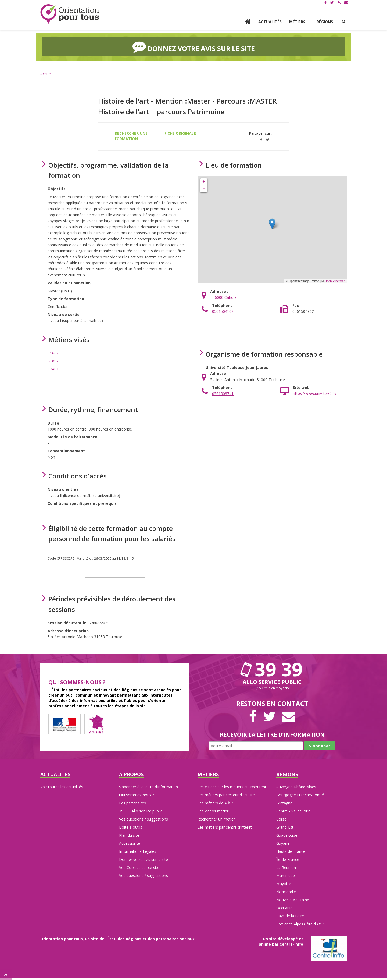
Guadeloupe (287, 835)
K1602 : (54, 352)
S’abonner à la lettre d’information (148, 786)
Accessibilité (130, 843)
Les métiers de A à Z (216, 802)
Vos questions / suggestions (144, 819)
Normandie (286, 891)
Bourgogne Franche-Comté (300, 794)
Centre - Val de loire (293, 810)
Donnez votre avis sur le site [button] (194, 46)
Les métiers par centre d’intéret (225, 827)
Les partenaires (132, 802)
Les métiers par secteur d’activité (226, 794)
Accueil (46, 73)
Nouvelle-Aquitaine (293, 899)
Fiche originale (180, 132)
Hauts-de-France (291, 851)
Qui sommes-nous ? (137, 794)
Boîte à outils (131, 827)
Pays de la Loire (290, 915)
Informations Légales (138, 851)
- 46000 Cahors (223, 297)
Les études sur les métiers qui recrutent (232, 786)
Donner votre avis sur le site (144, 859)
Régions (325, 22)
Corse (281, 819)
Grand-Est (285, 827)
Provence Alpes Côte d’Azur (300, 923)
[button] (344, 22)
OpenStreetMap (335, 280)
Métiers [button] (299, 22)
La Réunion (286, 867)
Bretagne (284, 802)
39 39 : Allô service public (141, 810)
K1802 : (54, 360)
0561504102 (223, 311)
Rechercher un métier (216, 819)
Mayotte (284, 883)
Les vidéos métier (213, 810)
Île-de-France (288, 859)
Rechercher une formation (131, 135)
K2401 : (54, 368)
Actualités (270, 22)
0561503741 (223, 393)
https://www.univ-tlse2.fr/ (315, 393)
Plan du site (129, 835)
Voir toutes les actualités (62, 786)
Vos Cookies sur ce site (139, 867)
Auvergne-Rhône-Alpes (296, 786)
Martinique (286, 875)
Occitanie (284, 907)
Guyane (283, 843)
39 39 (272, 669)
